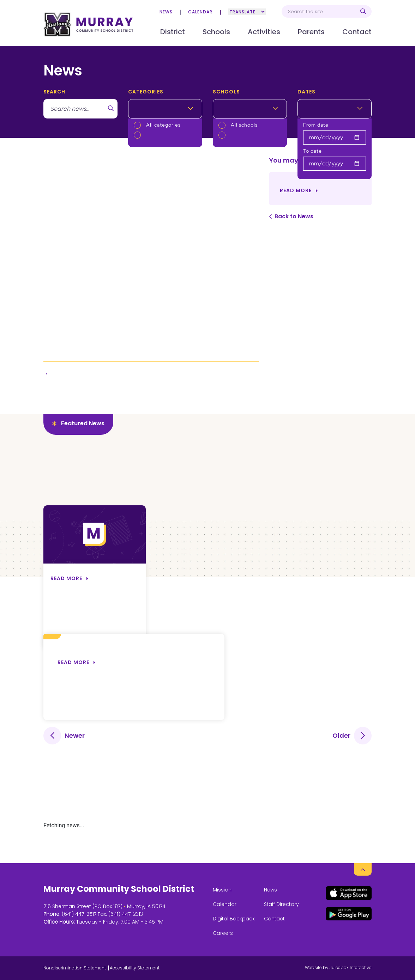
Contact (274, 919)
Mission (222, 890)
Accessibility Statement (135, 968)
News (166, 12)
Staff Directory (281, 904)
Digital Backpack (234, 919)
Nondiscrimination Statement (75, 968)
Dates (306, 92)
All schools (244, 125)
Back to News (294, 216)
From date (316, 125)
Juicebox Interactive (351, 967)
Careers (223, 933)
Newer (75, 735)
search (54, 92)
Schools (226, 92)
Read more (73, 662)
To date (312, 151)
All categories (163, 125)
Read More (296, 190)
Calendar (200, 12)
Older (341, 735)
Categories (146, 92)
